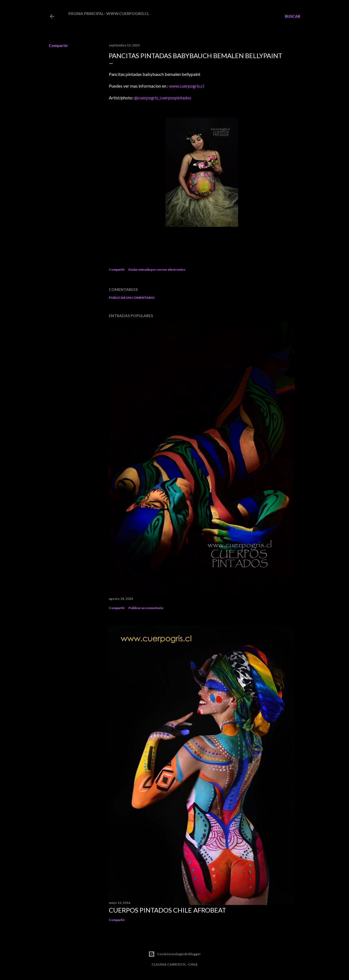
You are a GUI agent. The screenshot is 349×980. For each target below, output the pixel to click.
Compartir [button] (58, 45)
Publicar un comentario (132, 298)
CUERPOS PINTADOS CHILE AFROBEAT (167, 910)
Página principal (86, 14)
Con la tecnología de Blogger (174, 954)
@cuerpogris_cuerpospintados (163, 98)
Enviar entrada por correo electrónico (157, 269)
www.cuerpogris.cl (128, 14)
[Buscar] (293, 16)
